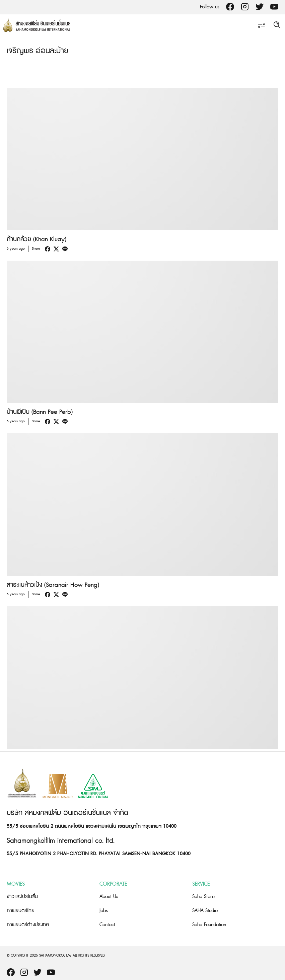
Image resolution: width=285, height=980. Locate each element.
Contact (107, 925)
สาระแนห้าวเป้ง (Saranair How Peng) (53, 585)
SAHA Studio (205, 911)
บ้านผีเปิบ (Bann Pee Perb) (40, 412)
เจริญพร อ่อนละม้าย (38, 51)
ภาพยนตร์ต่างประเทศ (28, 925)
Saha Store (203, 897)
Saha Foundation (209, 925)
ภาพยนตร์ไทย (21, 911)
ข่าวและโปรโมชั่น (22, 897)
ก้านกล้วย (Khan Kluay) (37, 239)
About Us (109, 897)
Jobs (104, 911)
